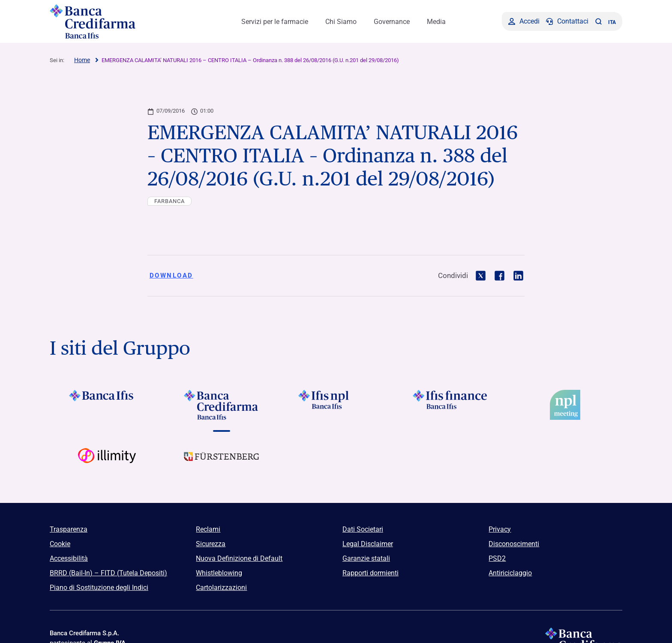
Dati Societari (363, 529)
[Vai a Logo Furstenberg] (221, 463)
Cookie (60, 544)
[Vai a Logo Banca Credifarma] (221, 405)
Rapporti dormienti (370, 573)
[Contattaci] (567, 21)
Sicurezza (211, 544)
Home (82, 60)
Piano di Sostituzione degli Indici (99, 588)
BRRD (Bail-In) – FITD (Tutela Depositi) (108, 573)
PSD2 (497, 558)
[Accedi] (524, 21)
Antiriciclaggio (510, 573)
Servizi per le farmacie (275, 22)
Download (171, 275)
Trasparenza (69, 529)
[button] (598, 21)
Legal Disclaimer (368, 544)
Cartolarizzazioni (221, 588)
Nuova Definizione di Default (239, 558)
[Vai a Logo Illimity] (107, 463)
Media (436, 22)
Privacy (500, 529)
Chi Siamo (341, 22)
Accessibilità (69, 558)
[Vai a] (336, 405)
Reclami (208, 529)
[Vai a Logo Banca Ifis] (107, 405)
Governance (392, 22)
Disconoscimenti (514, 544)
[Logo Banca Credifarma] (117, 21)
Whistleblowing (219, 573)
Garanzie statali (366, 558)
